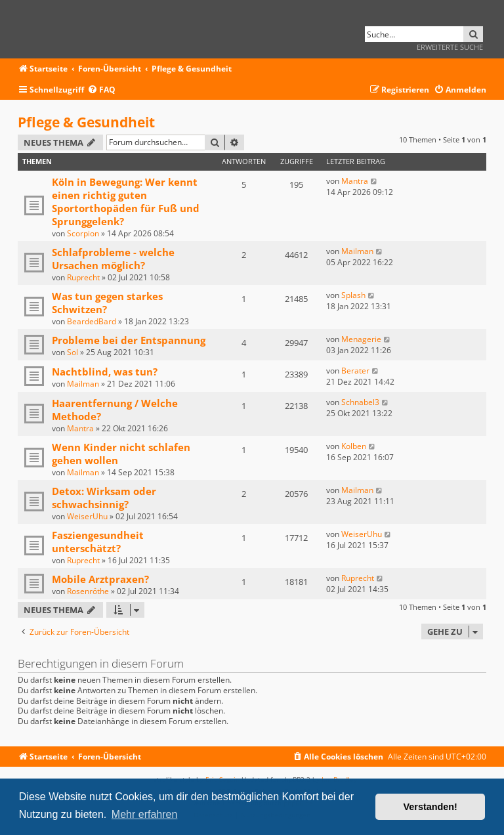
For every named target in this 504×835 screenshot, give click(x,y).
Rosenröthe (88, 591)
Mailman (357, 251)
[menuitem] (101, 90)
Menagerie (361, 339)
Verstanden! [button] (430, 807)
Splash (353, 295)
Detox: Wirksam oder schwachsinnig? (104, 498)
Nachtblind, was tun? (105, 372)
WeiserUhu (87, 516)
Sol (73, 352)
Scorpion (83, 233)
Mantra (355, 181)
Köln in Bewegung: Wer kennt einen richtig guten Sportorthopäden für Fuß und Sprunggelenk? (126, 202)
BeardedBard (92, 321)
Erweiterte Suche (450, 47)
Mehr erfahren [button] (145, 814)
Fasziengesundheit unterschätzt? (98, 542)
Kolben (354, 446)
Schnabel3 (360, 402)
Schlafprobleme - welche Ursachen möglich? (113, 259)
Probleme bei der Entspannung (129, 340)
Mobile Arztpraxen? (100, 579)
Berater (355, 371)
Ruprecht (83, 277)
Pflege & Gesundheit (86, 122)
